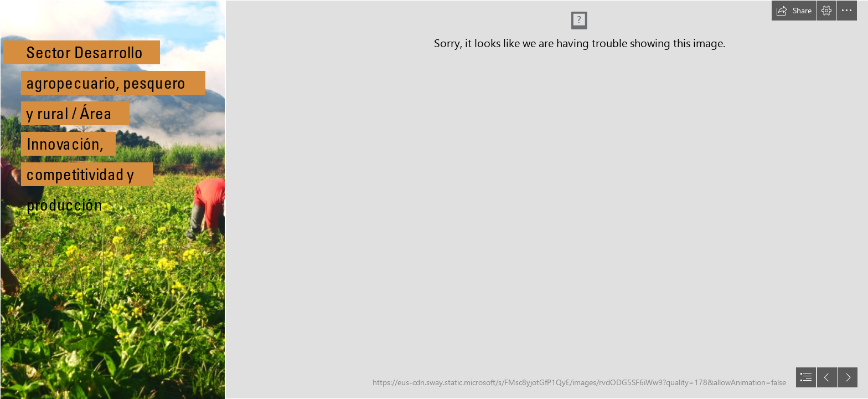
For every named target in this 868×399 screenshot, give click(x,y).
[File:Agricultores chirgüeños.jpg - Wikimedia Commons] (112, 199)
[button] (794, 11)
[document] (434, 199)
